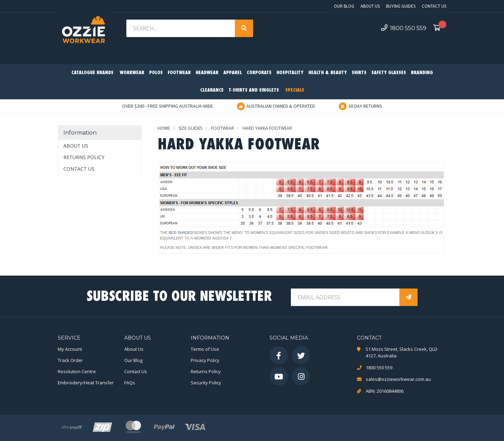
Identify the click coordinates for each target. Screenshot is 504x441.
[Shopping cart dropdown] (439, 28)
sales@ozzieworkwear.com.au (398, 379)
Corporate (259, 73)
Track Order (70, 360)
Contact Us (434, 6)
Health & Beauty (328, 73)
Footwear (179, 73)
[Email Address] (346, 297)
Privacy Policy (205, 360)
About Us (370, 6)
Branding (422, 73)
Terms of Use (205, 349)
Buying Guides (401, 6)
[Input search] (181, 28)
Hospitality (290, 73)
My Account (70, 349)
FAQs (130, 383)
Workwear (132, 73)
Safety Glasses (389, 73)
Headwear (207, 73)
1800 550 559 (404, 28)
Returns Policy (84, 157)
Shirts (359, 73)
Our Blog (344, 6)
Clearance (212, 90)
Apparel (233, 73)
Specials (295, 90)
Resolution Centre (77, 371)
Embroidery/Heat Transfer (86, 383)
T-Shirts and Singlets (254, 90)
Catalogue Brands (92, 73)
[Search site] (244, 28)
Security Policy (206, 383)
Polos (156, 73)
